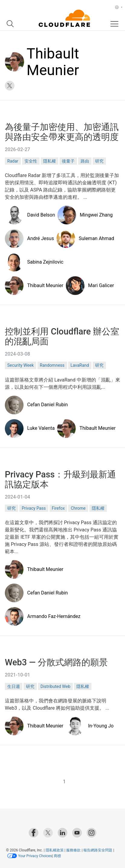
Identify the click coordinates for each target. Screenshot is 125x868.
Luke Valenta (41, 428)
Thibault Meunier (45, 285)
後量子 (68, 161)
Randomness (52, 365)
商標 (57, 856)
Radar (13, 161)
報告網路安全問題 (98, 850)
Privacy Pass (34, 508)
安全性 (31, 161)
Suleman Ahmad (96, 238)
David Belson (41, 215)
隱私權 (50, 161)
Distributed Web (55, 686)
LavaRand (80, 365)
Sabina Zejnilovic (45, 262)
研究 (99, 161)
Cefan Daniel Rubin (48, 405)
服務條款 (73, 850)
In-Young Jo (101, 726)
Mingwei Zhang (96, 215)
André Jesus (41, 238)
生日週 (14, 686)
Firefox (58, 508)
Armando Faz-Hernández (54, 616)
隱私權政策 (55, 850)
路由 (85, 161)
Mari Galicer (101, 285)
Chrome (78, 508)
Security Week (21, 365)
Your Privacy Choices (35, 856)
